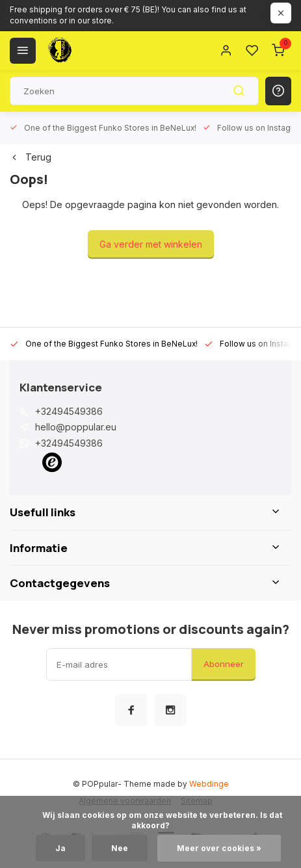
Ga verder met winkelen (151, 244)
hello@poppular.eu (76, 427)
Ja (60, 848)
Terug (31, 157)
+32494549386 (69, 411)
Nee (120, 848)
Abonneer (224, 664)
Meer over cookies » (219, 848)
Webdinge (209, 784)
